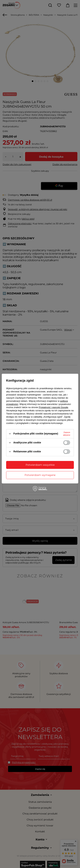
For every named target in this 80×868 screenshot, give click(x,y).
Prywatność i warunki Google (54, 407)
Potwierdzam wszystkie (40, 465)
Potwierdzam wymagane (40, 475)
